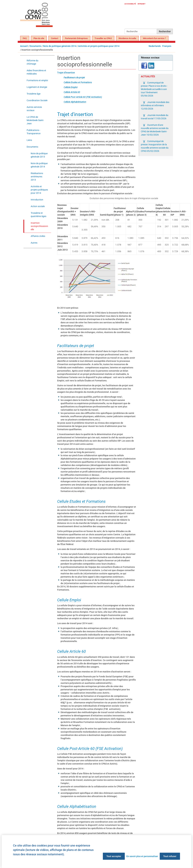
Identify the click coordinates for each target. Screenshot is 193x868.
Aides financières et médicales (36, 72)
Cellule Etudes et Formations (78, 82)
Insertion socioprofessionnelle (39, 226)
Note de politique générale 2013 (39, 155)
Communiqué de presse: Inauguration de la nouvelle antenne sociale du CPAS (155, 146)
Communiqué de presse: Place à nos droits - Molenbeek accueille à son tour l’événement (154, 89)
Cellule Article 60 (72, 92)
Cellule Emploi (71, 87)
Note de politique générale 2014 (60, 46)
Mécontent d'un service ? (154, 38)
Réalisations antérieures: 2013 (37, 177)
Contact (55, 38)
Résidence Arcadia (127, 38)
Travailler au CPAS (103, 38)
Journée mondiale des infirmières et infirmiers (155, 105)
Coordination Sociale (37, 100)
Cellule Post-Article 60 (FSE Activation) (83, 97)
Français (167, 46)
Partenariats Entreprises (76, 38)
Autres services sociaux (34, 109)
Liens (29, 140)
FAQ (25, 38)
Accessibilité (130, 4)
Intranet (142, 4)
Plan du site (39, 38)
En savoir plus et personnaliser (142, 856)
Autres (34, 243)
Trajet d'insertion (66, 73)
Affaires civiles (38, 236)
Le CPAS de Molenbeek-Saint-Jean (35, 120)
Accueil (24, 46)
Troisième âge (34, 94)
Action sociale (38, 206)
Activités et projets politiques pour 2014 (99, 46)
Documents (35, 46)
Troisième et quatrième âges (39, 215)
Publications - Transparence (34, 132)
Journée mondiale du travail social (155, 117)
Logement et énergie (37, 87)
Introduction (37, 200)
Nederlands (155, 46)
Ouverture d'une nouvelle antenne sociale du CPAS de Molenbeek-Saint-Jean (155, 130)
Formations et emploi (37, 80)
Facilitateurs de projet (74, 77)
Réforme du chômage (32, 62)
